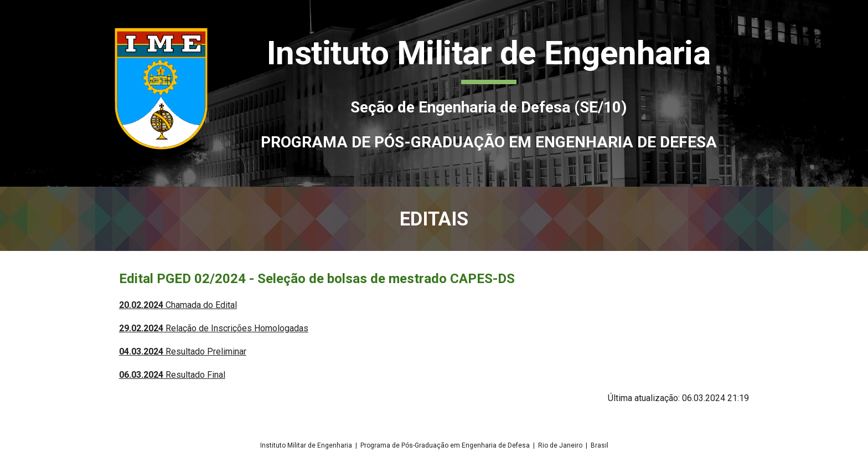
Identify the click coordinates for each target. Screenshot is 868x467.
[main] (489, 93)
